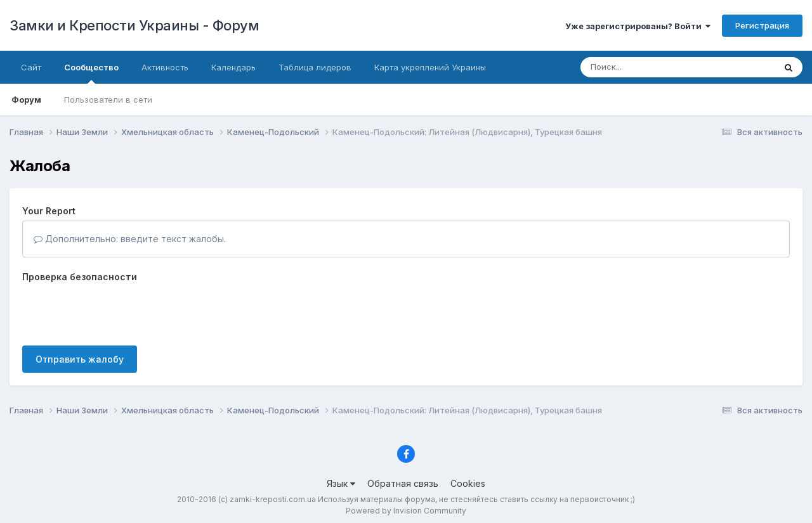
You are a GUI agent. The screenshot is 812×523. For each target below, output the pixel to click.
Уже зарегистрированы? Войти (638, 26)
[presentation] (119, 311)
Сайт (31, 67)
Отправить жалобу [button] (80, 359)
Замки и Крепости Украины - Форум (134, 25)
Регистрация (762, 25)
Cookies (468, 483)
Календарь (233, 67)
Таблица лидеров (315, 67)
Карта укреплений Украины (430, 67)
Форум (26, 100)
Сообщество (91, 73)
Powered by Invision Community (406, 511)
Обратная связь (403, 483)
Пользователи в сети (108, 100)
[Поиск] (653, 67)
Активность (165, 67)
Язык (341, 483)
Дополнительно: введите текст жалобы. (130, 239)
